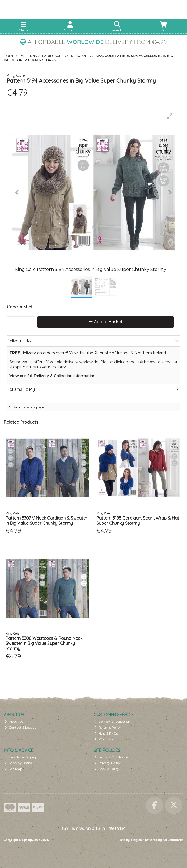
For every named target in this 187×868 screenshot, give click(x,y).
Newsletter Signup (21, 757)
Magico (136, 840)
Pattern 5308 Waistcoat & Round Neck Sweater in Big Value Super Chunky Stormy (44, 643)
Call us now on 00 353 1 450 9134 (94, 829)
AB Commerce (173, 840)
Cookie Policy (107, 769)
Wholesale (104, 739)
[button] (170, 116)
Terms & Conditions (112, 757)
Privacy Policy (108, 763)
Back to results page (28, 407)
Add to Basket (106, 322)
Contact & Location (22, 727)
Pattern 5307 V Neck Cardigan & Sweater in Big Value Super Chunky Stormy (46, 521)
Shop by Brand (19, 763)
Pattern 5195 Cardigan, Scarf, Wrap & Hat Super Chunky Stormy (138, 521)
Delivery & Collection (113, 721)
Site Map (14, 769)
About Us (14, 721)
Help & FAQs (106, 733)
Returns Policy (108, 727)
